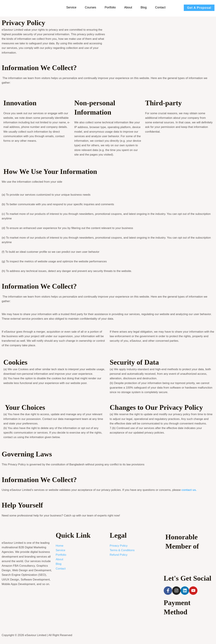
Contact (160, 7)
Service (71, 7)
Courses (91, 7)
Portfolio (110, 7)
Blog (144, 7)
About (128, 7)
